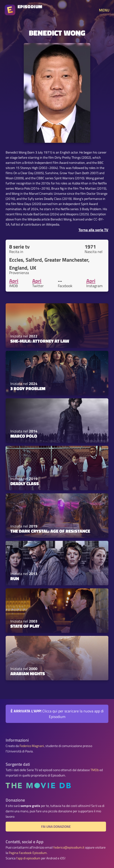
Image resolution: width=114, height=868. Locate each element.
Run (15, 579)
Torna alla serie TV (93, 230)
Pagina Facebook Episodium (28, 853)
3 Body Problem (28, 388)
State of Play (25, 626)
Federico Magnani (32, 746)
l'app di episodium (28, 858)
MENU (104, 10)
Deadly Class (25, 483)
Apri (14, 281)
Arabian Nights (28, 674)
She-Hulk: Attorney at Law (40, 341)
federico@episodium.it (69, 847)
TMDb (95, 770)
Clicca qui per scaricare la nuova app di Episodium (57, 714)
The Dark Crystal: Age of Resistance (50, 531)
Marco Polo (24, 436)
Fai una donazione (56, 827)
